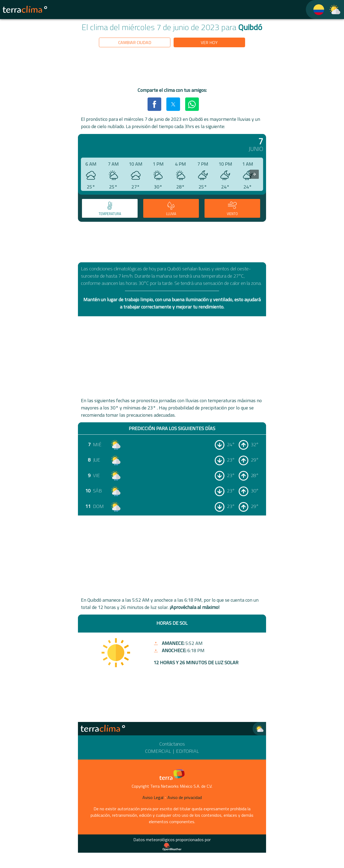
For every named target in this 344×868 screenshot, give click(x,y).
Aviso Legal (153, 797)
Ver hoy (209, 42)
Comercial (158, 751)
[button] (154, 104)
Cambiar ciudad (135, 42)
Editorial (187, 751)
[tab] (110, 208)
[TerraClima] (315, 10)
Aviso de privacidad (185, 797)
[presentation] (254, 174)
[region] (172, 68)
